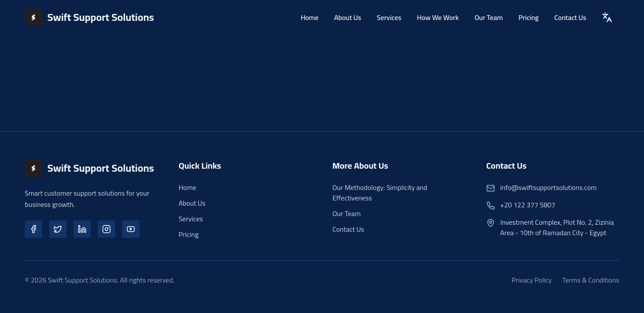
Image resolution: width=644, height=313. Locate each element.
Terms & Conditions (591, 280)
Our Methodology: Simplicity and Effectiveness (380, 193)
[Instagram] (106, 229)
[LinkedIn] (82, 229)
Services (389, 17)
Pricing (528, 17)
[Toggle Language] (607, 17)
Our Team (489, 17)
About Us (348, 17)
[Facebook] (33, 229)
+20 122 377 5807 (528, 205)
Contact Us (570, 17)
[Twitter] (58, 229)
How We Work (438, 17)
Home (310, 17)
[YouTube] (131, 229)
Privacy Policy (532, 280)
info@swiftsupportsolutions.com (548, 187)
